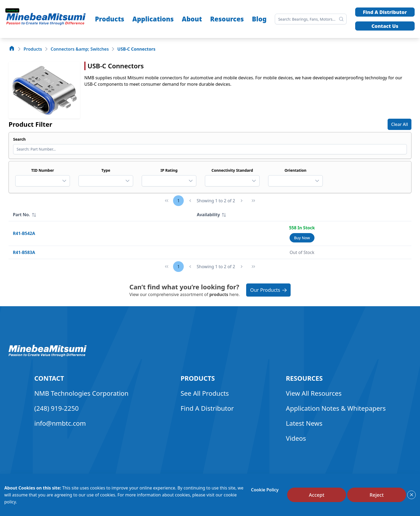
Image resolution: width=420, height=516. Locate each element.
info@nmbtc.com (60, 423)
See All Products (205, 393)
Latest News (304, 423)
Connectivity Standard (232, 170)
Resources (227, 19)
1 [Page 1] (179, 201)
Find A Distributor (385, 12)
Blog (259, 19)
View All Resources (314, 393)
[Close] (411, 495)
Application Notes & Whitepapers (336, 408)
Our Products (268, 290)
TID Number (42, 170)
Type (106, 170)
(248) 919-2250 (57, 408)
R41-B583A (24, 252)
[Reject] (377, 495)
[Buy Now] (302, 238)
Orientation (295, 170)
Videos (296, 438)
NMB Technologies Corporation (81, 393)
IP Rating (169, 170)
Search (19, 139)
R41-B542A (24, 233)
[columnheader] (101, 215)
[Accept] (317, 495)
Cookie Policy (265, 490)
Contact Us (385, 26)
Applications (153, 19)
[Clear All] (400, 124)
